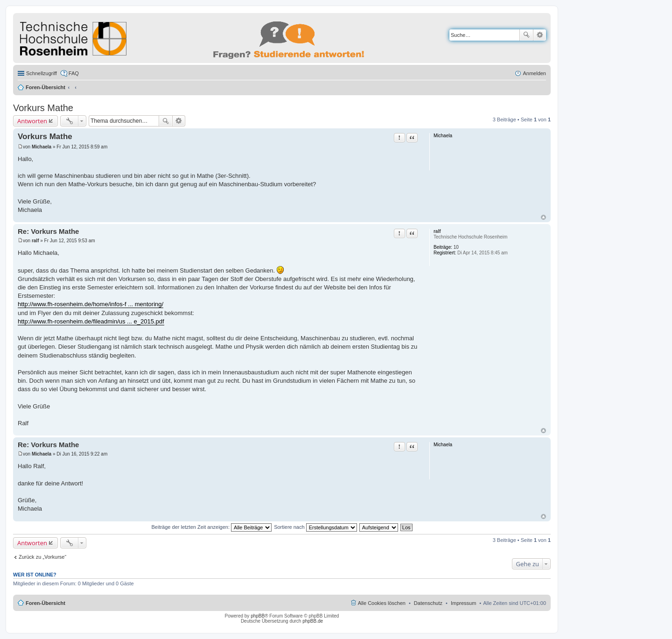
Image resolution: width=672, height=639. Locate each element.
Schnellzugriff (42, 73)
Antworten (32, 121)
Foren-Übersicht (45, 87)
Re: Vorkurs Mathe (48, 231)
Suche (526, 35)
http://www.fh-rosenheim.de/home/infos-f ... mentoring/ (91, 304)
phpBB (258, 616)
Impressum (463, 603)
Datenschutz (428, 603)
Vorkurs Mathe (43, 108)
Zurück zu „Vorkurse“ (42, 557)
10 (456, 247)
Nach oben (543, 217)
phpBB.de (313, 621)
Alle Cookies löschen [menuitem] (382, 603)
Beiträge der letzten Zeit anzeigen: (211, 527)
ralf (437, 231)
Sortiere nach (315, 527)
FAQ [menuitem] (74, 73)
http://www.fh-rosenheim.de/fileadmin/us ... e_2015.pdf (91, 321)
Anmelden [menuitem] (534, 73)
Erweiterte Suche (540, 35)
